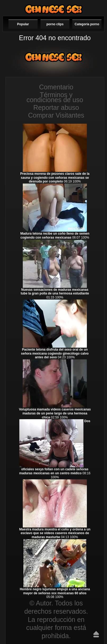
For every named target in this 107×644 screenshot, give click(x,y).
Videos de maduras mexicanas (53, 9)
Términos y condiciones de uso (55, 97)
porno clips (55, 24)
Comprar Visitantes (56, 115)
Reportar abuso (56, 107)
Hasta (96, 634)
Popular (23, 24)
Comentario (56, 87)
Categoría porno (87, 24)
